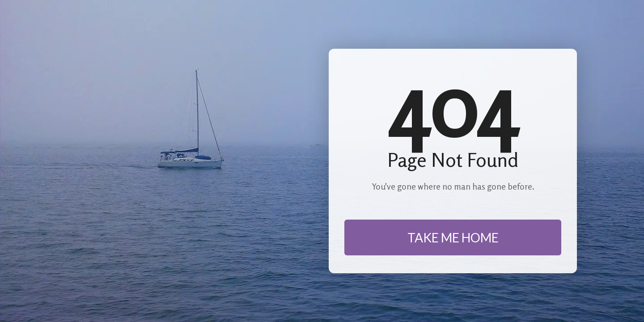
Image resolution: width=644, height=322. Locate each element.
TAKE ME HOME (453, 237)
